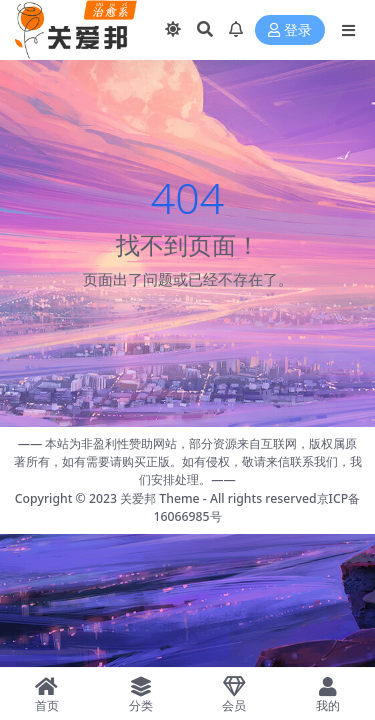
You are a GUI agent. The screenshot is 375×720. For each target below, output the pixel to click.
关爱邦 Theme (159, 498)
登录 (290, 30)
